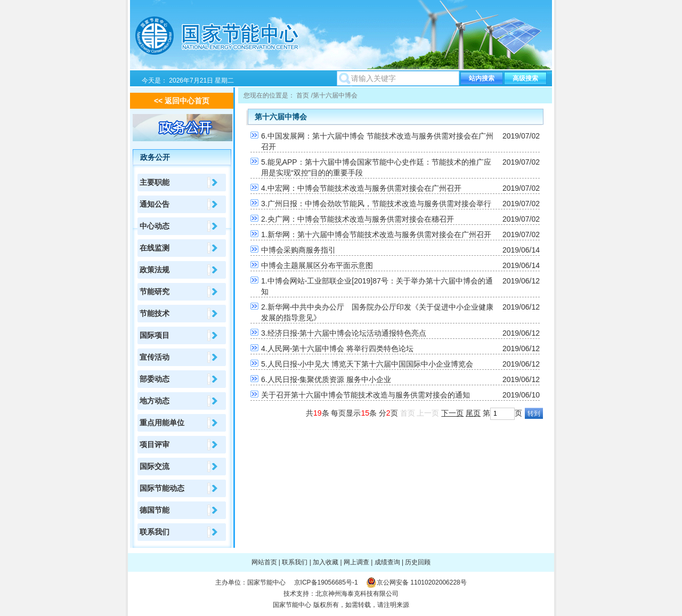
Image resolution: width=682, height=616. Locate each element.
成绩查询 (387, 562)
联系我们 (155, 532)
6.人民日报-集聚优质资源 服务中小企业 (326, 379)
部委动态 (155, 379)
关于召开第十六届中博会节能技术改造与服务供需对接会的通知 (366, 395)
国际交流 (155, 466)
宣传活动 (155, 357)
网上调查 (356, 562)
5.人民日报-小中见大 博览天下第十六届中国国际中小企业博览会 (367, 364)
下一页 (452, 413)
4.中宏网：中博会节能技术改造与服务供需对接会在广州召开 (361, 188)
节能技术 (155, 313)
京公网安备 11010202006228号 (422, 582)
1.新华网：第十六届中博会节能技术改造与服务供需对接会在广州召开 (376, 234)
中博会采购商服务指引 (298, 250)
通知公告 (155, 204)
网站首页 (264, 562)
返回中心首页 (187, 101)
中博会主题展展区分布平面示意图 (317, 265)
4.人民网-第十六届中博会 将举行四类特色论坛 (337, 348)
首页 (303, 95)
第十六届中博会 (335, 95)
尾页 (473, 413)
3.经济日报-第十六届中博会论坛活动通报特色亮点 (344, 333)
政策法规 (155, 270)
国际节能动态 (162, 488)
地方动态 (155, 401)
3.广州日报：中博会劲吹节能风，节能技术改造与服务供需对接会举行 (376, 204)
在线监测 (155, 248)
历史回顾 (418, 562)
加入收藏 (326, 562)
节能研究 (155, 291)
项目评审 (155, 444)
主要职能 (155, 182)
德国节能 (155, 510)
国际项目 (155, 335)
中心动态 (155, 226)
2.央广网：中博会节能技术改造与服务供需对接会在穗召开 (358, 219)
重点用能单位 (162, 423)
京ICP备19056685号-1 (326, 582)
